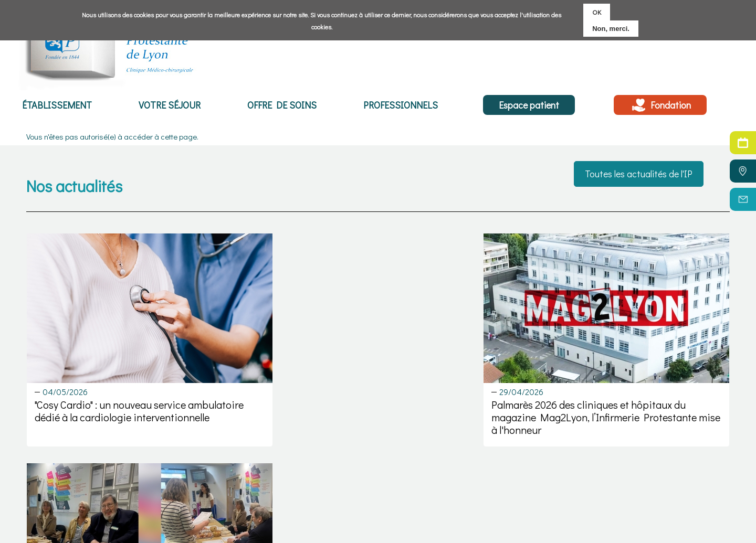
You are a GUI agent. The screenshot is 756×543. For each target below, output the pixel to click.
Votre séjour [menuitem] (167, 105)
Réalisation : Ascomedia (671, 532)
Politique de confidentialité (674, 520)
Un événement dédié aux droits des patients (605, 390)
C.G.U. (640, 496)
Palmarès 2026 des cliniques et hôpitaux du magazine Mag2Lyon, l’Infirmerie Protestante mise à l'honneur (377, 397)
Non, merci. (611, 29)
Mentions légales (659, 485)
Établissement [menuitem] (56, 105)
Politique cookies (658, 508)
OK (597, 12)
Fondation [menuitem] (669, 105)
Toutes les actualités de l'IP (639, 174)
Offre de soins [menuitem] (279, 105)
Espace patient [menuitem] (526, 105)
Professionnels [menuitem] (396, 105)
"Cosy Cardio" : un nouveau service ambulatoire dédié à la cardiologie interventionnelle (112, 397)
